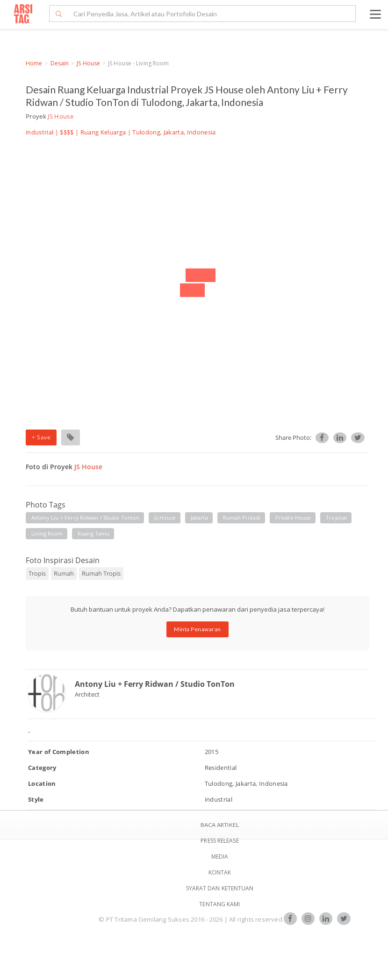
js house (165, 518)
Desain (60, 63)
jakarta (199, 518)
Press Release (219, 841)
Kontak (220, 872)
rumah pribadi (242, 518)
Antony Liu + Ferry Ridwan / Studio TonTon (155, 684)
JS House (88, 63)
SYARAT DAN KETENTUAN (220, 888)
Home (34, 63)
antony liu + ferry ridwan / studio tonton (85, 518)
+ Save (41, 437)
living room (47, 533)
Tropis (37, 573)
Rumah (64, 573)
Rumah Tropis (101, 573)
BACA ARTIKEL (220, 825)
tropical (336, 518)
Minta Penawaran (198, 629)
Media (220, 857)
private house (293, 518)
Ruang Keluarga (103, 132)
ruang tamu (93, 533)
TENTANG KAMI (219, 904)
